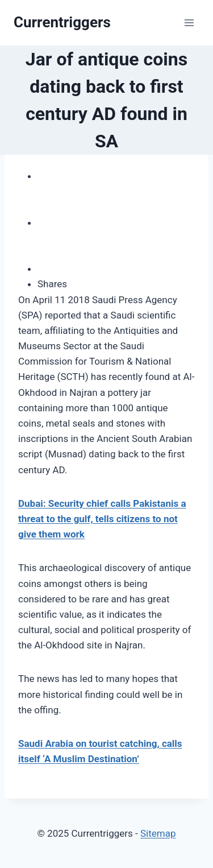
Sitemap (158, 833)
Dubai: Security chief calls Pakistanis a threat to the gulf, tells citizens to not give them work (102, 519)
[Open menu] (189, 22)
